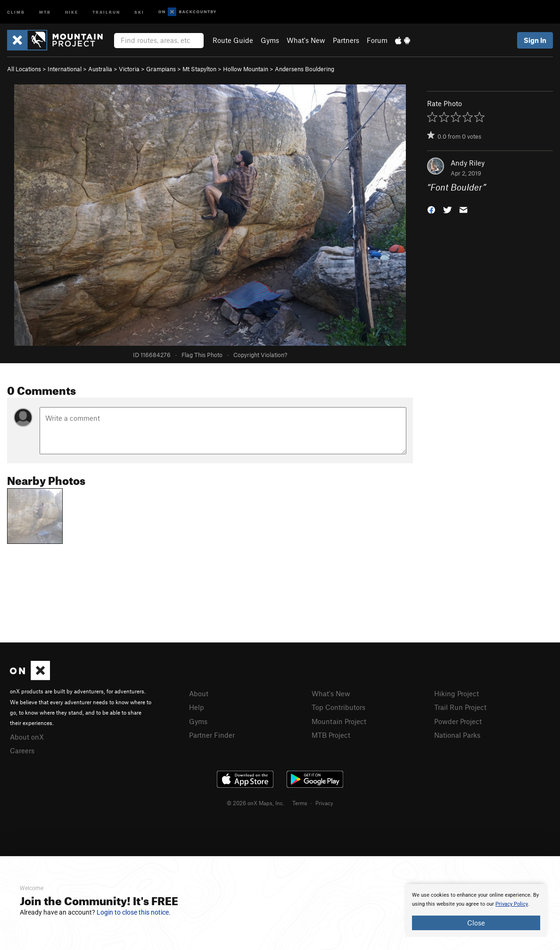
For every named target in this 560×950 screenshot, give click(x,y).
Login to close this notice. (134, 912)
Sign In (535, 40)
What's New (306, 40)
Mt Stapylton (199, 69)
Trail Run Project (460, 707)
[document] (476, 910)
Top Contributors (338, 707)
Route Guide (233, 40)
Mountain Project (339, 721)
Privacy (324, 803)
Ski (139, 12)
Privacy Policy (512, 904)
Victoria (129, 69)
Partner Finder (212, 735)
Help (197, 707)
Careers (22, 750)
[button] (431, 209)
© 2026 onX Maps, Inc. (255, 803)
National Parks (457, 735)
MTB (45, 12)
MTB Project (331, 735)
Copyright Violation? (260, 355)
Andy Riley (468, 163)
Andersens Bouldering (305, 69)
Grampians (161, 69)
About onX (27, 737)
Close (476, 923)
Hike (72, 12)
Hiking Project (457, 693)
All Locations (24, 69)
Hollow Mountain (246, 69)
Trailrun (106, 12)
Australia (100, 69)
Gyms (270, 40)
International (65, 69)
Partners (346, 40)
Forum (377, 40)
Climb (16, 12)
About (199, 693)
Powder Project (458, 721)
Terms (300, 803)
